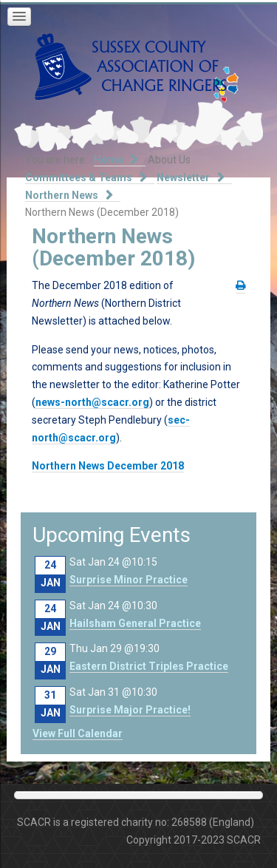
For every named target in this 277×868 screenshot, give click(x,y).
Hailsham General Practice (135, 623)
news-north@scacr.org (92, 402)
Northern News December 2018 (108, 466)
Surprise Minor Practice (129, 580)
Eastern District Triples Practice (149, 666)
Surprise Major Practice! (130, 710)
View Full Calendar (78, 733)
